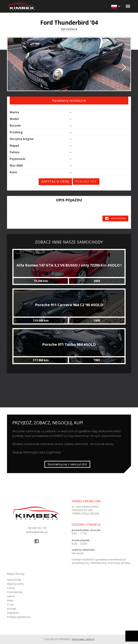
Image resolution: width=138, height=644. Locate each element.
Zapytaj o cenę (55, 182)
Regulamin (13, 613)
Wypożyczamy (15, 584)
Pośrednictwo (15, 592)
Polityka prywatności (19, 617)
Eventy (11, 588)
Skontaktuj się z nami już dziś (67, 464)
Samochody (14, 580)
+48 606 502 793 (37, 528)
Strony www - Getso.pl (83, 639)
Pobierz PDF (86, 182)
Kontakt (12, 609)
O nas (10, 604)
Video (10, 600)
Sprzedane (69, 29)
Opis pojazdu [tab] (69, 200)
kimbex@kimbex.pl (37, 532)
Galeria (11, 596)
